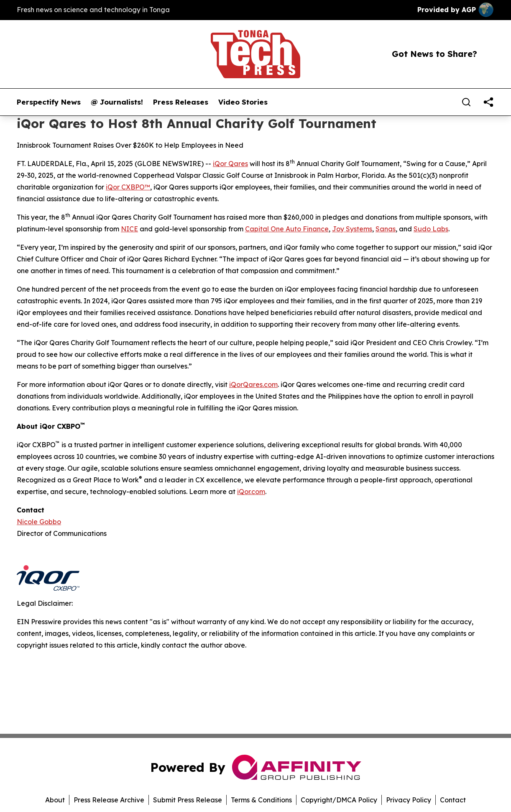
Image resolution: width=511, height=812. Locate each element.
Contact (453, 800)
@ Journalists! (117, 102)
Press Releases (181, 102)
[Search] (466, 102)
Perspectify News (49, 102)
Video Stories (243, 102)
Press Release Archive (109, 800)
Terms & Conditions (261, 800)
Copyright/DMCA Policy (339, 800)
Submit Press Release (188, 800)
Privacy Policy (409, 800)
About (55, 800)
